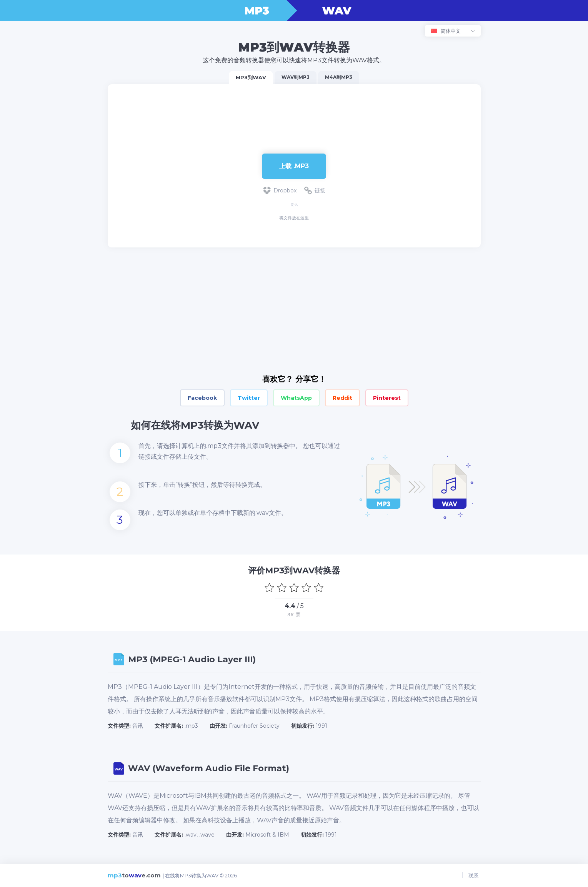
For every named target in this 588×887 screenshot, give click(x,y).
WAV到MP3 (296, 77)
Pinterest (387, 398)
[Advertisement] (294, 109)
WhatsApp (296, 398)
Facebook (202, 398)
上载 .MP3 (294, 166)
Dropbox (280, 190)
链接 (315, 190)
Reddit (342, 398)
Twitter (249, 398)
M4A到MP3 (339, 77)
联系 (476, 875)
